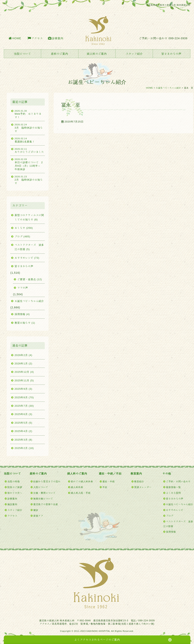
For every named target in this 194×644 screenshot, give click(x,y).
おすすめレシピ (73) (27, 258)
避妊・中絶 (109, 481)
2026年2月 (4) (24, 355)
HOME (17, 38)
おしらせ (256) (24, 228)
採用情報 (171, 532)
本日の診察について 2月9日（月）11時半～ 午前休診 (30, 164)
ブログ (170, 516)
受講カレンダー (143, 487)
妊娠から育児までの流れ (47, 481)
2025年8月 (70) (24, 397)
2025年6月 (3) (24, 414)
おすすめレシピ (175, 510)
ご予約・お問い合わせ (178, 481)
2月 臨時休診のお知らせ (30, 180)
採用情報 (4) (22, 314)
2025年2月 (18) (24, 448)
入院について (41, 487)
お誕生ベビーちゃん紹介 (168, 88)
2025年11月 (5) (24, 380)
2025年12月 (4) (24, 372)
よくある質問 (173, 493)
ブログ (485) (22, 236)
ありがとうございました (30, 150)
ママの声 (23, 288)
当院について (22, 54)
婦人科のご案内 (97, 54)
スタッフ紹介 (134, 54)
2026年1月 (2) (24, 364)
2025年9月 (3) (24, 389)
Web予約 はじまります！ (30, 114)
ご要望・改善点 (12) (30, 279)
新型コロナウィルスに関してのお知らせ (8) (29, 217)
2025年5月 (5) (24, 423)
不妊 (105, 487)
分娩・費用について (44, 493)
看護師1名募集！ (30, 140)
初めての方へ (15, 493)
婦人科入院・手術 (81, 493)
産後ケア (38, 516)
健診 (36, 510)
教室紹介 (139, 481)
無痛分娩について (43, 498)
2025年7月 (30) (24, 406)
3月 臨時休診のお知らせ (30, 128)
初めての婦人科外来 (82, 481)
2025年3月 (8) (24, 440)
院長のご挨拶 (15, 487)
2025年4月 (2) (24, 431)
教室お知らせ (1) (25, 323)
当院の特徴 (14, 481)
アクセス (37, 38)
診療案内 (58, 38)
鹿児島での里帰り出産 (46, 504)
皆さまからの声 (171, 54)
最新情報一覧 (173, 487)
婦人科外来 (77, 487)
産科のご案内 (60, 54)
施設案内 (12, 504)
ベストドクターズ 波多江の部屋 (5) (29, 247)
